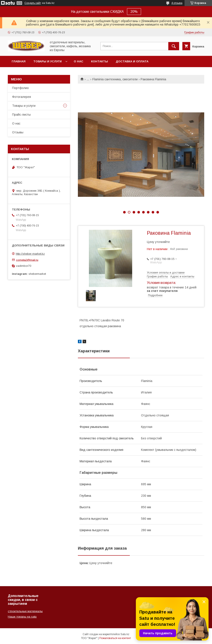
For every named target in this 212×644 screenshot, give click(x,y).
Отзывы (18, 132)
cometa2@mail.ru (27, 260)
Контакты (100, 61)
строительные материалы (25, 611)
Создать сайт (33, 3)
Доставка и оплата (132, 61)
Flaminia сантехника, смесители (115, 79)
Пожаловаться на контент (115, 638)
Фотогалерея (22, 97)
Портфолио (20, 88)
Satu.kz (125, 634)
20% (134, 12)
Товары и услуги (47, 61)
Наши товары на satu (22, 617)
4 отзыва (177, 3)
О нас (79, 61)
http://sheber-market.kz (30, 254)
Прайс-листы (21, 115)
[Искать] (174, 46)
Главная (19, 61)
